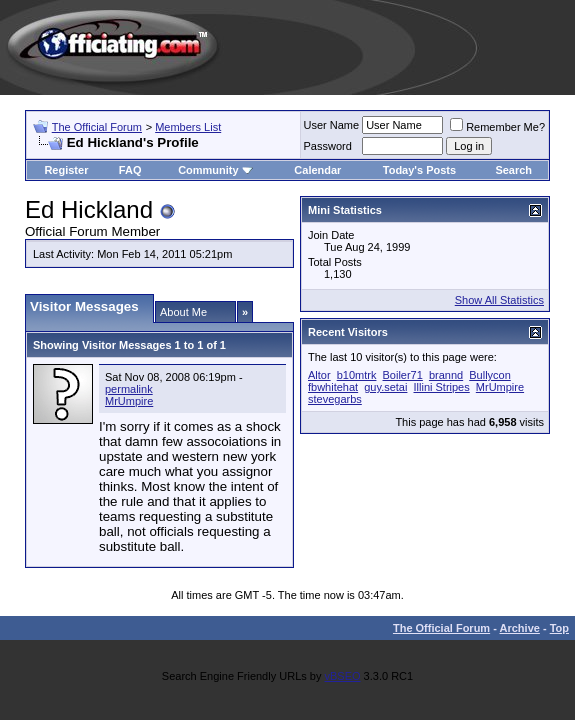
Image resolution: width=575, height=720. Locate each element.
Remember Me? (497, 127)
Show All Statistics (499, 300)
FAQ (130, 170)
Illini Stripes (442, 387)
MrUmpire (129, 401)
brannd (446, 375)
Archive (520, 628)
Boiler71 (403, 375)
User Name (332, 125)
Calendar (317, 170)
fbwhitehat (333, 387)
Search (513, 170)
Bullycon (490, 375)
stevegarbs (335, 399)
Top (559, 628)
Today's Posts (419, 170)
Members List (188, 127)
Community (215, 170)
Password (328, 146)
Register (66, 170)
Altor (319, 375)
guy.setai (385, 387)
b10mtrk (357, 375)
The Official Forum (97, 127)
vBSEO (342, 676)
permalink (129, 389)
